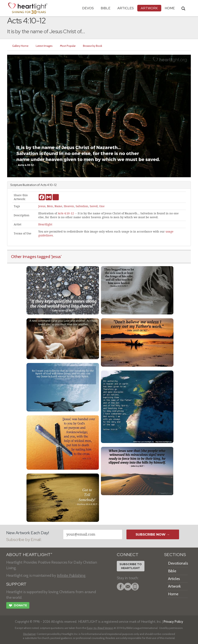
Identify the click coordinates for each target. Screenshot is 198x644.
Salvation (82, 206)
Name (58, 206)
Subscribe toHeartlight (131, 566)
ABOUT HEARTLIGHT (29, 555)
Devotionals (178, 563)
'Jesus (56, 256)
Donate (18, 606)
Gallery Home (20, 46)
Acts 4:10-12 (66, 213)
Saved (94, 206)
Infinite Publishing (71, 575)
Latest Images (44, 46)
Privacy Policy (173, 621)
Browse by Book (93, 46)
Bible (106, 8)
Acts (43, 185)
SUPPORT (16, 584)
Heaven (69, 206)
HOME (170, 8)
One (102, 206)
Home (173, 594)
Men (50, 206)
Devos (88, 8)
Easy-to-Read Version (100, 628)
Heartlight (45, 224)
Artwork (149, 8)
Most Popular (68, 46)
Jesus (42, 206)
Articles (126, 8)
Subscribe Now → (153, 534)
